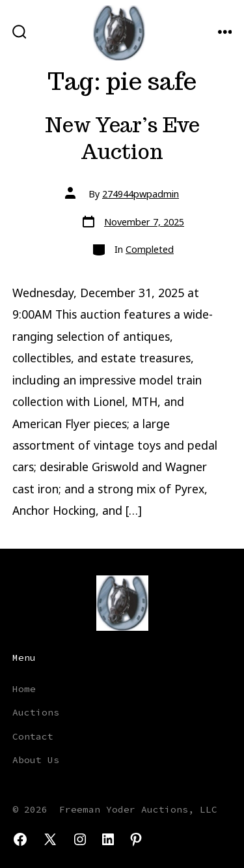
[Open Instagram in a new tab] (80, 839)
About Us (36, 760)
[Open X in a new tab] (50, 839)
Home (24, 689)
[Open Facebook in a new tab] (20, 839)
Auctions (36, 712)
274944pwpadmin (141, 194)
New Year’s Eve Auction (122, 138)
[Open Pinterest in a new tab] (136, 839)
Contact (33, 736)
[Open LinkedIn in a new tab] (108, 839)
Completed (150, 249)
